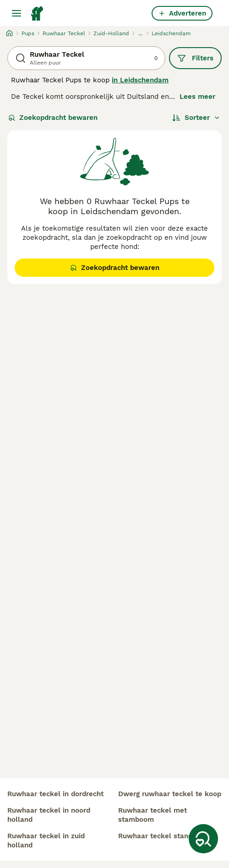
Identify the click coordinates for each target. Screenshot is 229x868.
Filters (195, 58)
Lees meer (197, 97)
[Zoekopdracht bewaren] (203, 839)
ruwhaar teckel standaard (163, 836)
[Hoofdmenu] (16, 13)
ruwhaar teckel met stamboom (153, 815)
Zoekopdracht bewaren (53, 118)
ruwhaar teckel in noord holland (49, 815)
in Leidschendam (140, 80)
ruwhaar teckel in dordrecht (55, 794)
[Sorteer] (196, 118)
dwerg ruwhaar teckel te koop (170, 794)
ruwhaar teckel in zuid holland (46, 841)
